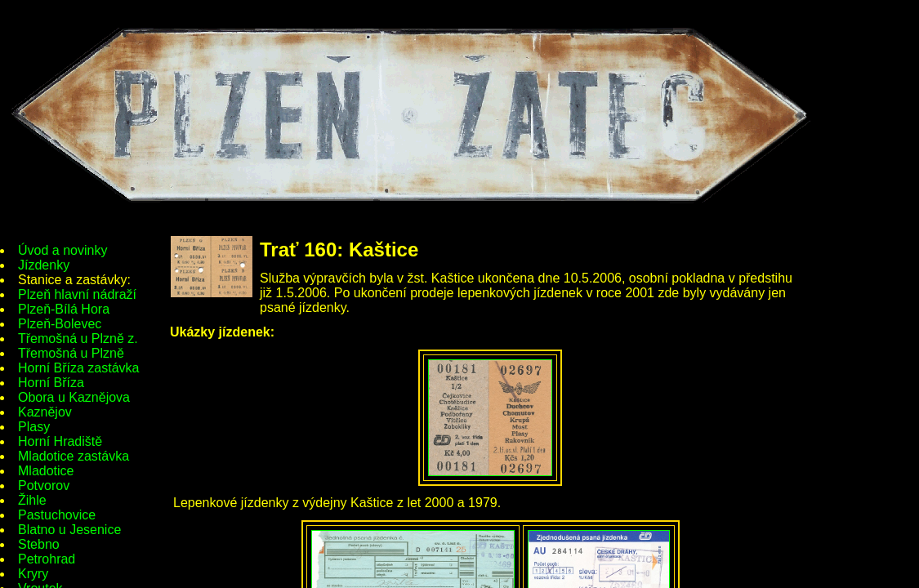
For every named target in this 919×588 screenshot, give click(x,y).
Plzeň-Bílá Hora (64, 309)
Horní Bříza (51, 383)
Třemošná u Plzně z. (78, 339)
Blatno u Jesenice (69, 530)
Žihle (32, 500)
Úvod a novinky (62, 250)
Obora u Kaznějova (74, 397)
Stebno (39, 544)
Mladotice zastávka (74, 456)
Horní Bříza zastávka (79, 368)
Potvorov (44, 486)
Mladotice (46, 471)
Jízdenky (44, 265)
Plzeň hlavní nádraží (77, 294)
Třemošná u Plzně (71, 353)
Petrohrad (47, 559)
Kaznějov (45, 412)
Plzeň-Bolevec (60, 324)
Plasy (34, 427)
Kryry (33, 574)
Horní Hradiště (60, 441)
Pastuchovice (57, 515)
